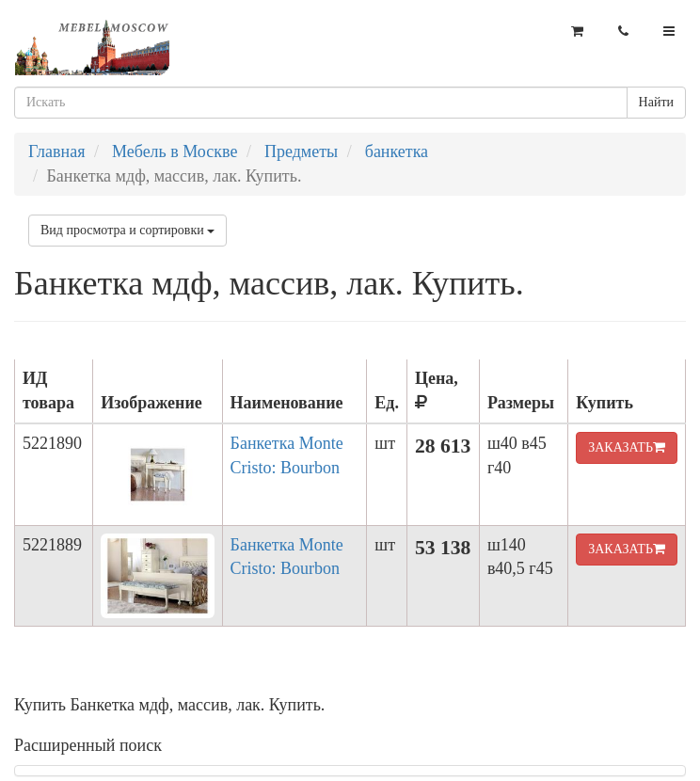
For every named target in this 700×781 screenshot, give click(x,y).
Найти (656, 102)
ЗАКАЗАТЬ (627, 447)
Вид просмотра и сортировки (127, 230)
